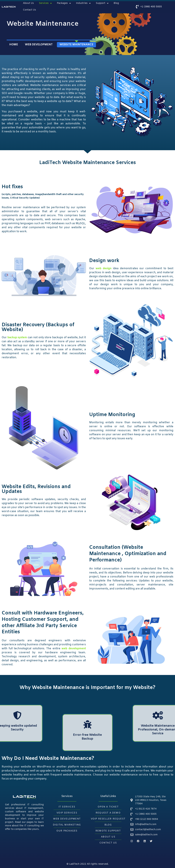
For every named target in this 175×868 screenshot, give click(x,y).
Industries (83, 3)
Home (14, 45)
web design (104, 268)
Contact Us (29, 10)
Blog (116, 3)
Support (102, 3)
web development (74, 649)
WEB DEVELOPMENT (39, 45)
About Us (28, 3)
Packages (64, 3)
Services (45, 3)
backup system (17, 337)
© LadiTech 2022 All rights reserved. (88, 864)
